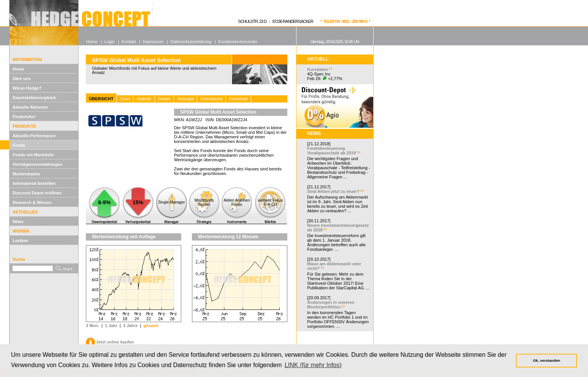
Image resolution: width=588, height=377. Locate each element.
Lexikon (21, 241)
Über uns (22, 79)
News (18, 221)
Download (238, 99)
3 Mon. (93, 326)
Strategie (185, 99)
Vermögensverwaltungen (37, 164)
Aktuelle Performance (34, 136)
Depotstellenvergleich (34, 98)
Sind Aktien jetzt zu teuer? (333, 191)
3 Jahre (130, 326)
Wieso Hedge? (27, 88)
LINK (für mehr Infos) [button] (313, 365)
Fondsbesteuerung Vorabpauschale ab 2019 (332, 151)
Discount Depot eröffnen (37, 193)
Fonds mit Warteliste (33, 155)
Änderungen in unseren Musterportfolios (331, 305)
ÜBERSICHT (101, 99)
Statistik (144, 99)
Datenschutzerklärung (191, 42)
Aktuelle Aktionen (30, 107)
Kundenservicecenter (238, 42)
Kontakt (129, 42)
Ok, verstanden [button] (547, 360)
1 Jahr (111, 326)
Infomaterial (211, 99)
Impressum (153, 42)
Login (109, 42)
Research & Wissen (32, 202)
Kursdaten (317, 69)
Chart (125, 99)
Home (19, 69)
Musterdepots (26, 174)
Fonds (19, 145)
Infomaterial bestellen (34, 183)
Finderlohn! (24, 117)
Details (164, 99)
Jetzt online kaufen (110, 342)
